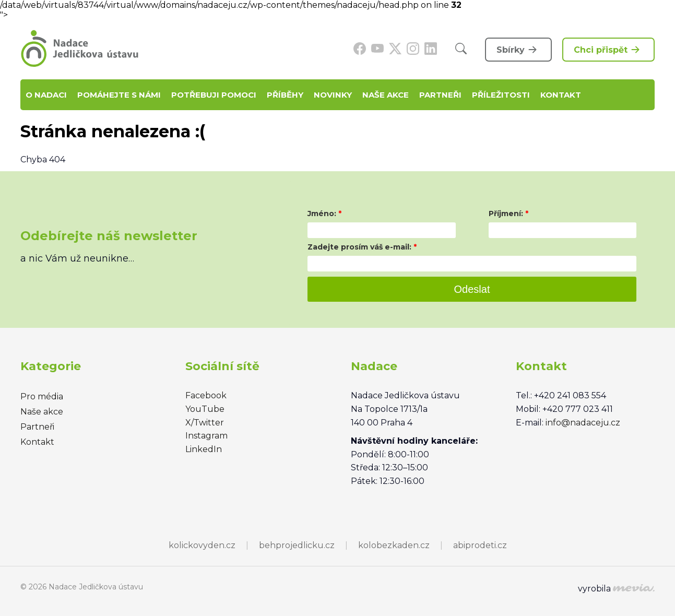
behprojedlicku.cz (297, 545)
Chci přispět (608, 50)
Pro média (42, 396)
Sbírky (518, 50)
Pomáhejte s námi (119, 95)
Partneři (440, 95)
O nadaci (46, 95)
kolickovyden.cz (202, 545)
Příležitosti (501, 95)
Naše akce (386, 95)
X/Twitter (205, 423)
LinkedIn (204, 449)
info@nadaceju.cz (583, 423)
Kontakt (561, 95)
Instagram (206, 436)
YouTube (205, 409)
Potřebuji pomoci (214, 95)
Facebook (206, 395)
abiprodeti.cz (480, 545)
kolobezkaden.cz (394, 545)
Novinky (333, 95)
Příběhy (285, 95)
